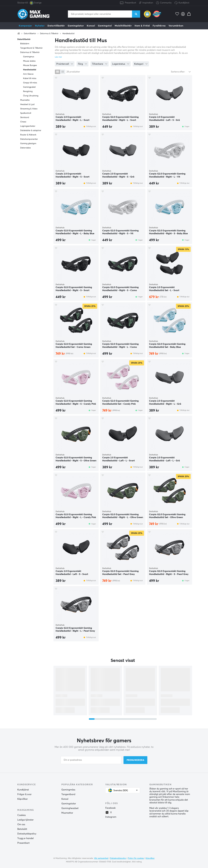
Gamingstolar (69, 804)
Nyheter (40, 26)
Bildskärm (25, 44)
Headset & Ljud (27, 104)
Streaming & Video (29, 109)
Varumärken (176, 26)
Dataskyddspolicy (27, 834)
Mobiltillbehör (123, 26)
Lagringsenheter (28, 126)
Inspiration (146, 2)
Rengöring (28, 91)
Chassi (23, 122)
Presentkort (130, 3)
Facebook (110, 808)
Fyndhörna (159, 26)
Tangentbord (68, 794)
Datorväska (25, 148)
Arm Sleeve (28, 74)
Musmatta (25, 100)
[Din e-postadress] (91, 760)
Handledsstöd (68, 34)
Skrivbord (25, 117)
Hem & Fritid (142, 26)
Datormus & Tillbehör (49, 34)
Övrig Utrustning (31, 96)
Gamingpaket (29, 87)
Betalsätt (22, 829)
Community (164, 3)
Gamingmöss (68, 790)
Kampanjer (25, 26)
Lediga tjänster (25, 820)
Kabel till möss (30, 78)
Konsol (91, 26)
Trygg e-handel (25, 838)
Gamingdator (76, 26)
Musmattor (67, 813)
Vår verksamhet (101, 858)
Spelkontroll (26, 113)
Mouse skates (29, 61)
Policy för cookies (136, 858)
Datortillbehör (56, 26)
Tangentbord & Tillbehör (31, 48)
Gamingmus (29, 57)
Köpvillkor (23, 799)
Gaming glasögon (28, 144)
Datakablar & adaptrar (31, 130)
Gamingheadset (70, 808)
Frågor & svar (24, 794)
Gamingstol (105, 26)
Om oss (21, 824)
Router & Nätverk (28, 135)
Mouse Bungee (30, 65)
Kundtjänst (184, 3)
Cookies (22, 815)
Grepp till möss (30, 83)
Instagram (111, 817)
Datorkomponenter (29, 139)
